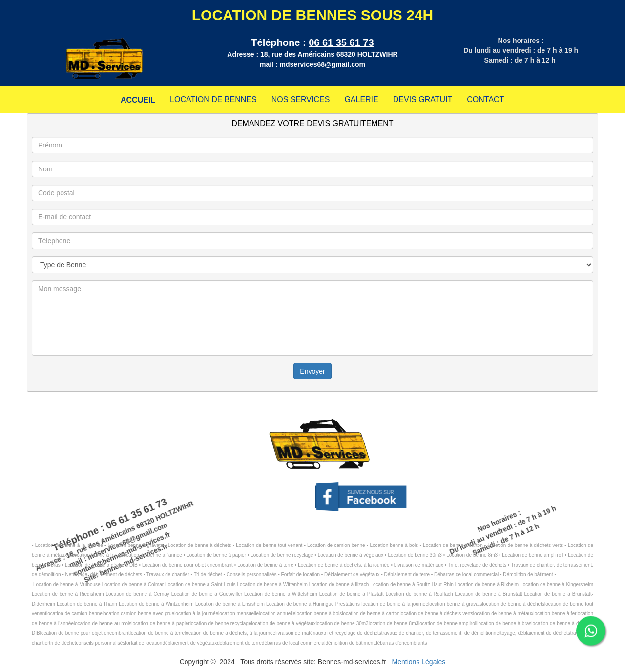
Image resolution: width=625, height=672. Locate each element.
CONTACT (485, 99)
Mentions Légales (419, 662)
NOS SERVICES (301, 99)
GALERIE (361, 99)
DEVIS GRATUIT (423, 99)
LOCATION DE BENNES (213, 99)
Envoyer (312, 371)
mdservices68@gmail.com (322, 64)
